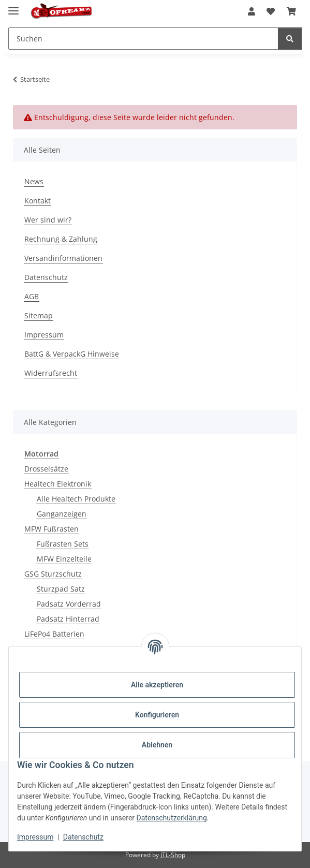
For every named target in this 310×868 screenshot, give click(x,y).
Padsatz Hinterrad (68, 619)
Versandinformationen (63, 258)
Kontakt (38, 201)
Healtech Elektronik (58, 484)
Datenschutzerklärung (172, 818)
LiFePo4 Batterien (54, 634)
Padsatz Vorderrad (69, 604)
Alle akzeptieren (157, 685)
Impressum (35, 837)
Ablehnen (157, 745)
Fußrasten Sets (63, 544)
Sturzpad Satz (61, 589)
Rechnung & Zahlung (61, 239)
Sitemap (39, 315)
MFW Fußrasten (51, 529)
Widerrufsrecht (51, 373)
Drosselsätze (46, 469)
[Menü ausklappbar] (13, 6)
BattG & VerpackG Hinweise (72, 354)
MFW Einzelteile (64, 559)
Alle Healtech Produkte (76, 499)
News (34, 181)
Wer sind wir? (48, 220)
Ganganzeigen (62, 514)
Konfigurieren (157, 715)
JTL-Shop (173, 855)
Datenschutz (83, 837)
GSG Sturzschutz (53, 574)
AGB (32, 296)
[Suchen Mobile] (143, 39)
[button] (252, 11)
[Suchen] (290, 39)
